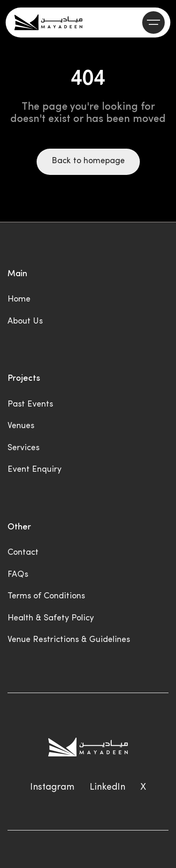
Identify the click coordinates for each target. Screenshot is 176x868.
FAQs (18, 575)
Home (19, 299)
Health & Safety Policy (51, 618)
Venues (21, 426)
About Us (25, 321)
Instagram (52, 787)
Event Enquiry (34, 470)
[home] (48, 23)
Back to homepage (88, 161)
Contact (23, 553)
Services (23, 448)
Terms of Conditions (46, 596)
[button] (153, 23)
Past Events (30, 404)
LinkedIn (107, 787)
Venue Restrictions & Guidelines (69, 640)
